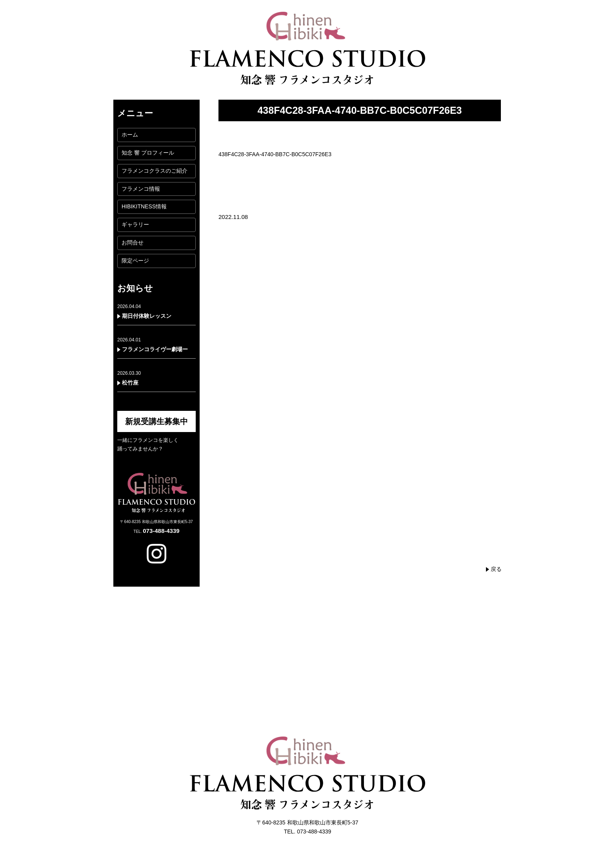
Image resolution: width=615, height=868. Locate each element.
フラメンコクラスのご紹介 (155, 171)
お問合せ (133, 243)
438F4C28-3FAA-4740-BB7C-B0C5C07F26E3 (275, 154)
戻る (496, 569)
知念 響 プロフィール (148, 153)
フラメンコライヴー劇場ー (155, 349)
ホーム (130, 135)
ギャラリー (135, 224)
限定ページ (135, 261)
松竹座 (130, 383)
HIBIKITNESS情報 (144, 206)
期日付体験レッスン (147, 316)
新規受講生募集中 (156, 421)
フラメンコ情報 (141, 189)
